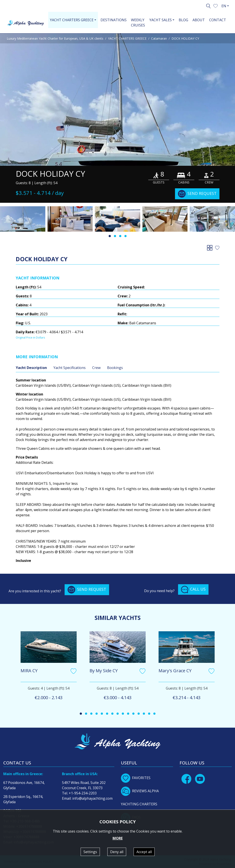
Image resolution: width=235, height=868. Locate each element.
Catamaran (159, 38)
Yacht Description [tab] (31, 368)
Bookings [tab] (115, 368)
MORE (118, 838)
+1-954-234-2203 (83, 793)
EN (224, 6)
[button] (216, 5)
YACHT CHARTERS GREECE (127, 38)
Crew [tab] (96, 368)
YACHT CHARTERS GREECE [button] (72, 20)
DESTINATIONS (114, 20)
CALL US (193, 589)
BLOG (183, 20)
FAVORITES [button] (136, 778)
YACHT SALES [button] (161, 20)
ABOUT (199, 20)
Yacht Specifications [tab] (70, 368)
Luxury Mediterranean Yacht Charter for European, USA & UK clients (55, 38)
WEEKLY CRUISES (138, 23)
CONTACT (218, 20)
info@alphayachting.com (92, 798)
